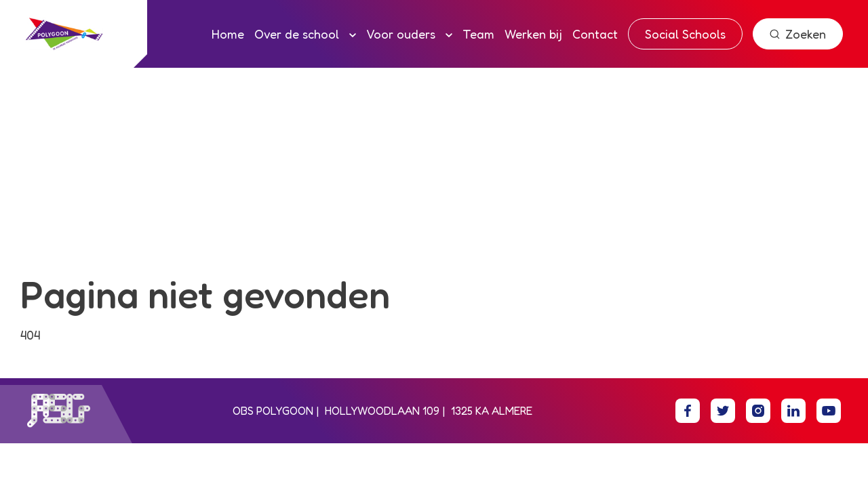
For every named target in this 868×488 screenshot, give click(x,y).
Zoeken (798, 34)
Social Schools (685, 34)
